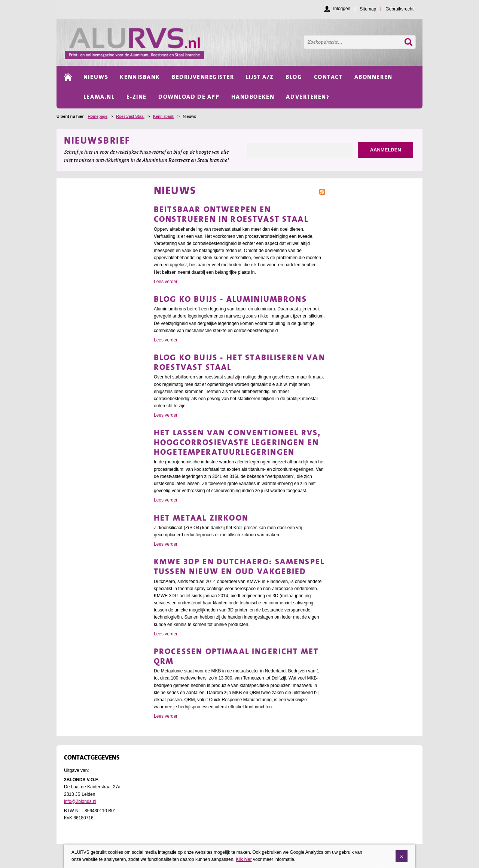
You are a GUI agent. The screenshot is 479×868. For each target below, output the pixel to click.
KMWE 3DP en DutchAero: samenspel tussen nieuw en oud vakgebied (239, 566)
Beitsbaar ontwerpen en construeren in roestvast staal (231, 214)
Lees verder (166, 282)
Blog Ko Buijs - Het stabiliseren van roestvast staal (239, 362)
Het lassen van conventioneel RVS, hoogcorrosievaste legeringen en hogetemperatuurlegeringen (237, 442)
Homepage (97, 116)
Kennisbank (164, 116)
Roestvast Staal (130, 116)
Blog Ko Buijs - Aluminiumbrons (230, 299)
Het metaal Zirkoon (201, 518)
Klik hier (244, 859)
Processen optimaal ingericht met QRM (236, 656)
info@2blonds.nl (80, 801)
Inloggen (342, 9)
